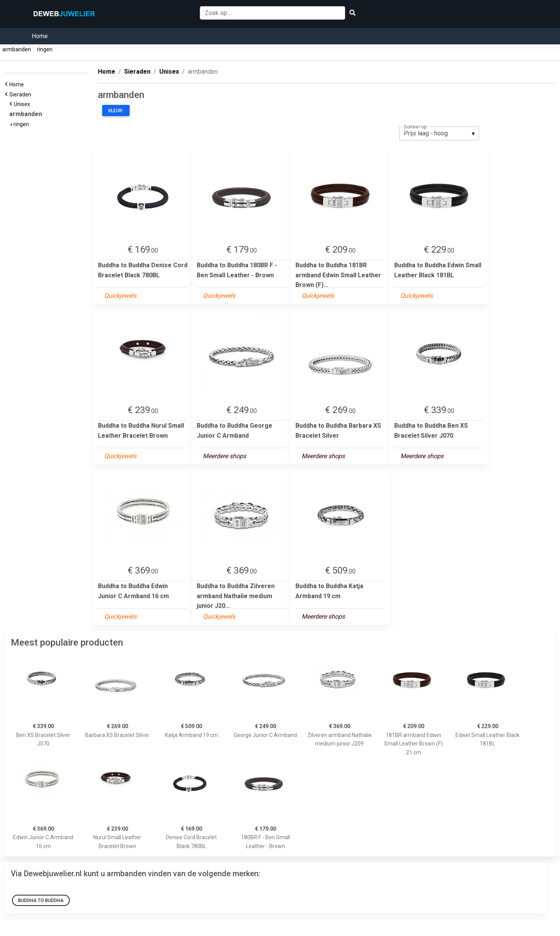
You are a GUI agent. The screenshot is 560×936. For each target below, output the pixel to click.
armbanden (17, 49)
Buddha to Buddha (41, 901)
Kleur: (116, 111)
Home (40, 36)
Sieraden (21, 94)
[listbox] (439, 133)
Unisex (23, 104)
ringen (45, 49)
